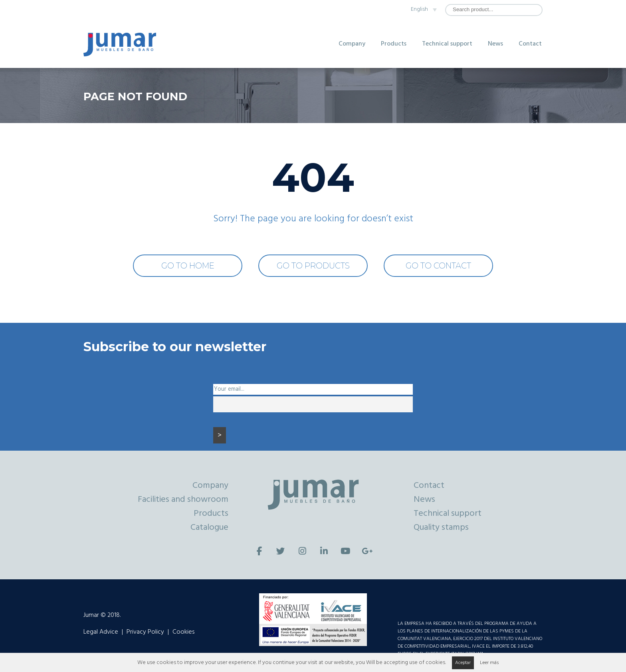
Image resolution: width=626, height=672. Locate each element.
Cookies (183, 632)
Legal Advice (101, 632)
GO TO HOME (188, 266)
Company (352, 44)
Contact (530, 44)
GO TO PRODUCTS (313, 266)
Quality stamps (441, 528)
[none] (421, 10)
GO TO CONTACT (438, 266)
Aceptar (463, 663)
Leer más (489, 663)
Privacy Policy (145, 632)
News (495, 44)
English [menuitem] (419, 9)
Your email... (229, 389)
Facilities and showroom (183, 500)
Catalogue (209, 528)
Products (394, 44)
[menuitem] (421, 10)
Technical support (447, 44)
